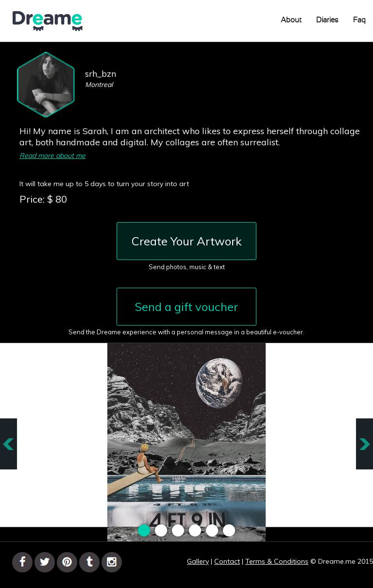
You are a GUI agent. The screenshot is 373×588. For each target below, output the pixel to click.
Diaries (327, 20)
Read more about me (52, 156)
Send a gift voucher (186, 307)
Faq (359, 20)
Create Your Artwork (187, 241)
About (291, 20)
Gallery (198, 561)
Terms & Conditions (277, 561)
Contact (227, 561)
